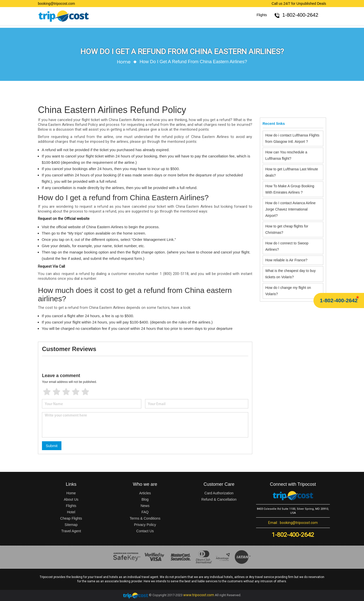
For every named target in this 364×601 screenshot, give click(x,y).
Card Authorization (219, 493)
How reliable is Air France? (287, 260)
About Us (71, 499)
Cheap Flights (71, 518)
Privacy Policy (145, 525)
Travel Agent (71, 531)
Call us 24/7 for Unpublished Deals (299, 4)
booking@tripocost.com (56, 4)
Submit (52, 446)
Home (124, 62)
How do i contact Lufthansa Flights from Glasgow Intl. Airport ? (292, 138)
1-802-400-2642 (339, 300)
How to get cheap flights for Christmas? (287, 229)
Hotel (71, 512)
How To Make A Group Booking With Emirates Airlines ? (290, 189)
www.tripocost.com (199, 595)
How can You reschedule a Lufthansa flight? (286, 155)
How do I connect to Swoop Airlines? (287, 246)
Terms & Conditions (145, 518)
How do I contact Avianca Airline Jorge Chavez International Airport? (291, 209)
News (145, 506)
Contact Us (145, 531)
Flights (262, 15)
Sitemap (71, 525)
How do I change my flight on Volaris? (288, 291)
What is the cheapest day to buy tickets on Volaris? (291, 274)
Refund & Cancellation (219, 499)
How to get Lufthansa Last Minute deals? (292, 172)
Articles (145, 493)
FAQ (145, 512)
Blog (145, 499)
